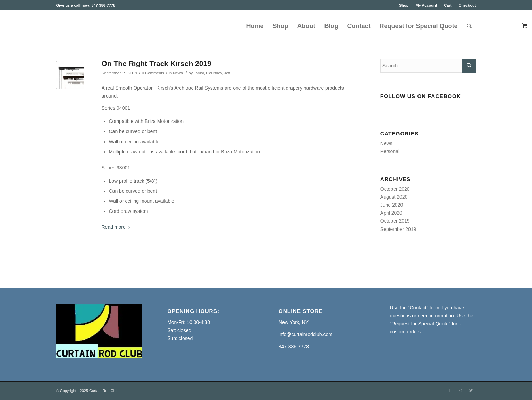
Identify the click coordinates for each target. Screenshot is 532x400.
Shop (404, 5)
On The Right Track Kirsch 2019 (157, 63)
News (178, 73)
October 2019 (395, 221)
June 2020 (392, 205)
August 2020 (394, 197)
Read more (117, 227)
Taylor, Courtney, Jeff (212, 73)
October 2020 (395, 189)
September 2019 (398, 229)
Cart (448, 5)
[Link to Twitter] (471, 390)
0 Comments (153, 73)
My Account (426, 5)
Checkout (467, 5)
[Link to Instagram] (461, 390)
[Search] (469, 26)
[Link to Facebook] (450, 390)
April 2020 (391, 213)
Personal (390, 151)
